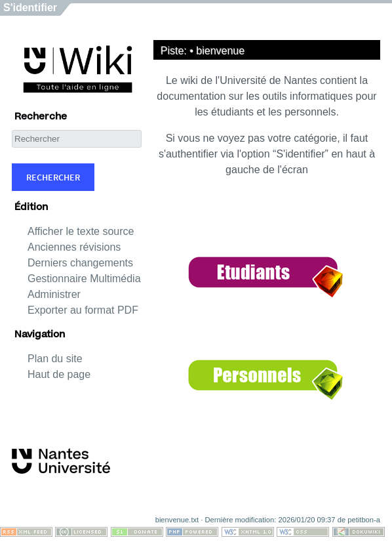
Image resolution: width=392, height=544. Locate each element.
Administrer (54, 294)
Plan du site (55, 359)
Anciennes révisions (74, 247)
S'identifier (30, 8)
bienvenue (221, 51)
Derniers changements (80, 263)
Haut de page (59, 374)
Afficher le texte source (81, 231)
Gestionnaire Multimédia (84, 279)
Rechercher (53, 177)
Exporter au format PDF (83, 310)
